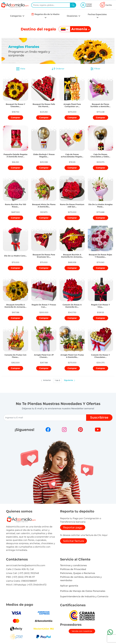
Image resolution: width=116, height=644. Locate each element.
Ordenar (58, 69)
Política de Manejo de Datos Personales (83, 591)
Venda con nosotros (82, 631)
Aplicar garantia (69, 586)
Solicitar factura (73, 541)
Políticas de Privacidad (73, 569)
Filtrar (95, 69)
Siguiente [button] (70, 380)
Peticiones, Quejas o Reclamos (78, 573)
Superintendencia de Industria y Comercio (84, 596)
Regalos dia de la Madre (47, 14)
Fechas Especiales (97, 14)
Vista (21, 69)
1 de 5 (57, 380)
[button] (16, 103)
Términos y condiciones (73, 565)
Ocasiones (72, 16)
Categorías (16, 16)
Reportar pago (73, 527)
